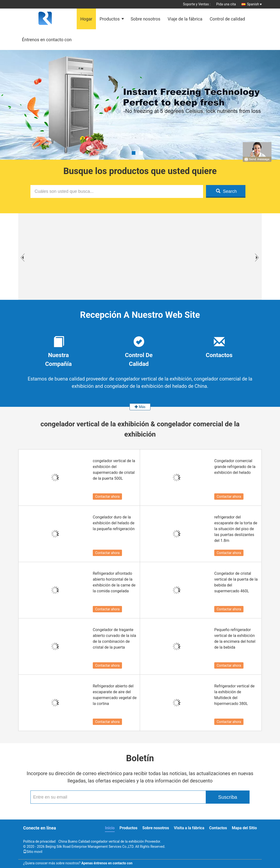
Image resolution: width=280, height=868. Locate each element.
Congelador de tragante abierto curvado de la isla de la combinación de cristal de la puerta (114, 639)
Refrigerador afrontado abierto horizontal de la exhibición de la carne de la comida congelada (114, 582)
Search (226, 191)
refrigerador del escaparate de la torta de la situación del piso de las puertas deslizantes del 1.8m (236, 529)
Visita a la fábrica (189, 828)
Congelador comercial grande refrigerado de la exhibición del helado (235, 467)
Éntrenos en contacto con (47, 40)
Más (140, 407)
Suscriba (228, 797)
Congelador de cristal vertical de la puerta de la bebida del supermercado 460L (236, 582)
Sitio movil (33, 852)
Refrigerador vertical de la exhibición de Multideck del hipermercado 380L (234, 695)
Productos (110, 19)
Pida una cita (226, 4)
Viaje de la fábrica (185, 19)
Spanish (254, 4)
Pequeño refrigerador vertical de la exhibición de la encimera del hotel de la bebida (235, 639)
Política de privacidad (39, 841)
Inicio (110, 828)
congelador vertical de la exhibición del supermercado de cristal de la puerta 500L (114, 470)
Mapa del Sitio (244, 828)
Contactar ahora (107, 497)
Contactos (218, 828)
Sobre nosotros (145, 19)
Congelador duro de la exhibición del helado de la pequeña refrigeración (114, 523)
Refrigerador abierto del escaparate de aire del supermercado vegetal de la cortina (115, 695)
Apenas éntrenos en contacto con (107, 863)
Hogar (86, 19)
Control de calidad (227, 19)
